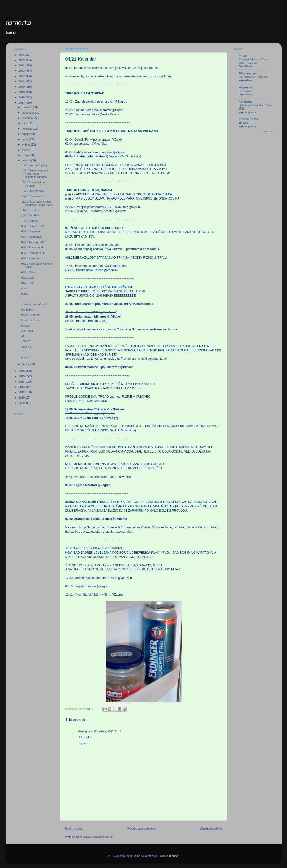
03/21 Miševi (29, 272)
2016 (22, 371)
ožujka (26, 155)
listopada (28, 118)
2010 (22, 397)
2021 (22, 81)
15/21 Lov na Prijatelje (35, 165)
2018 (22, 97)
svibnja (26, 144)
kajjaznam (245, 87)
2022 (22, 76)
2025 (22, 60)
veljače (26, 160)
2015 (22, 376)
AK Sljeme (246, 102)
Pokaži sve (268, 131)
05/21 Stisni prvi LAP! (34, 253)
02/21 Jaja (27, 278)
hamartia (18, 23)
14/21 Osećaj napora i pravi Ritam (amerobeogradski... (35, 174)
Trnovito (244, 123)
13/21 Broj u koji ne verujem (33, 184)
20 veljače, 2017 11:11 (108, 731)
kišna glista (85, 731)
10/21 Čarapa (29, 221)
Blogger (174, 856)
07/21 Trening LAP (32, 242)
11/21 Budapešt (31, 210)
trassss (25, 325)
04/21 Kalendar (30, 258)
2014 (22, 382)
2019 (22, 92)
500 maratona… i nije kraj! (254, 77)
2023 (22, 71)
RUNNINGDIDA (249, 119)
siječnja (27, 364)
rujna (25, 123)
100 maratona (248, 73)
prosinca (27, 107)
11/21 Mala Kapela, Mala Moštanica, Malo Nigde (37, 203)
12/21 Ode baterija (32, 191)
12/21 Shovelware (32, 196)
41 (23, 336)
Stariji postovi (211, 828)
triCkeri (244, 56)
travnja (26, 150)
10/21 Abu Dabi (30, 215)
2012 (22, 392)
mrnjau (25, 357)
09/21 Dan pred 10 (32, 226)
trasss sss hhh (30, 320)
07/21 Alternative (31, 237)
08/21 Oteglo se (31, 231)
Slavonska (245, 91)
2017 (22, 103)
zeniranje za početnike (35, 304)
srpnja (26, 134)
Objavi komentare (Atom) (99, 837)
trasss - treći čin (31, 315)
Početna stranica (141, 828)
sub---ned (27, 331)
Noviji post (74, 828)
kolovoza (28, 129)
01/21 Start (28, 283)
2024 (22, 65)
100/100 (26, 341)
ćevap (25, 288)
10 (23, 352)
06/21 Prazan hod (32, 247)
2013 (22, 387)
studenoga (28, 113)
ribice (24, 294)
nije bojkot (27, 310)
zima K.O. (27, 347)
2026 (22, 55)
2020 (22, 87)
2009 (22, 403)
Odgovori (83, 743)
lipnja (25, 139)
